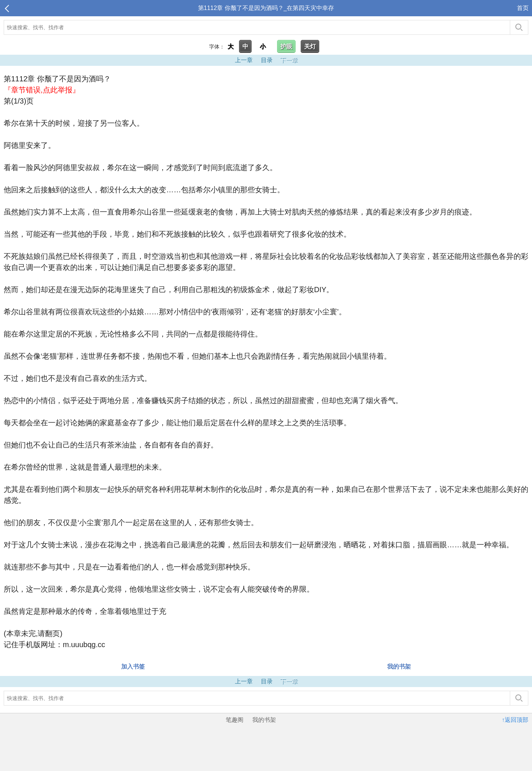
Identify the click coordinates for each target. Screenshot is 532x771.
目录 (267, 60)
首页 (523, 8)
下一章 (289, 60)
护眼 (286, 46)
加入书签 (133, 667)
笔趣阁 (235, 720)
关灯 (310, 46)
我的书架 (399, 667)
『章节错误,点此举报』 (42, 90)
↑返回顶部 (515, 720)
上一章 (244, 60)
